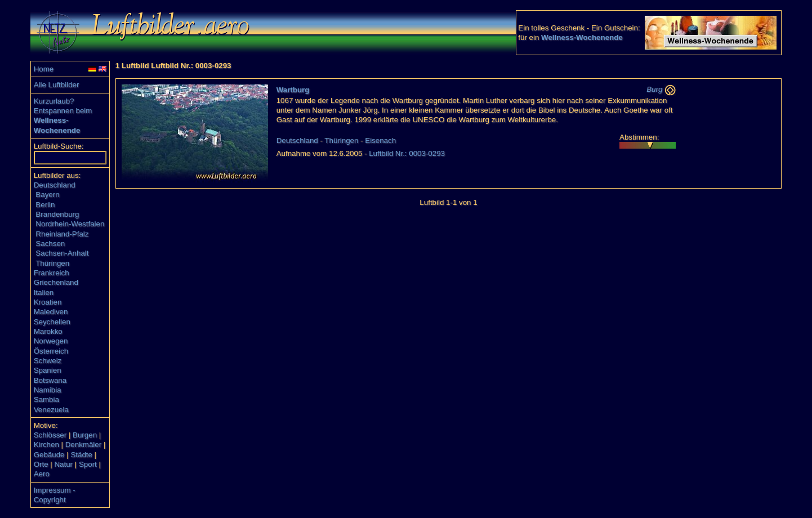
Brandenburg (57, 214)
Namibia (48, 390)
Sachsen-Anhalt (62, 253)
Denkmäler (83, 445)
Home (44, 69)
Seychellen (52, 322)
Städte (81, 455)
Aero (42, 474)
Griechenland (56, 282)
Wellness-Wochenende (582, 37)
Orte (41, 464)
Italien (44, 293)
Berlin (45, 205)
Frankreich (52, 273)
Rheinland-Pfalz (62, 234)
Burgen (85, 435)
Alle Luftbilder (57, 85)
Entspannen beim (63, 111)
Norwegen (51, 341)
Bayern (47, 195)
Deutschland (55, 185)
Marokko (48, 331)
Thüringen (52, 263)
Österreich (51, 351)
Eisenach (380, 140)
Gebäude (49, 455)
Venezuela (51, 410)
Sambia (46, 399)
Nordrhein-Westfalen (70, 224)
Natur (63, 464)
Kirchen (46, 445)
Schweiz (48, 361)
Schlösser (50, 435)
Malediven (51, 312)
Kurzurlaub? (54, 101)
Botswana (50, 380)
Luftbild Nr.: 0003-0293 (407, 153)
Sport (88, 464)
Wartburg (293, 90)
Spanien (48, 370)
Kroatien (48, 302)
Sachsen (50, 244)
